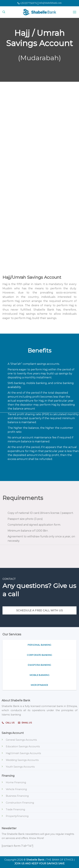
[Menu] (75, 12)
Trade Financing (15, 809)
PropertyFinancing (17, 816)
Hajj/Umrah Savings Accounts (23, 753)
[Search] (4, 12)
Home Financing (16, 782)
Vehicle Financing (16, 789)
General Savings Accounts (21, 740)
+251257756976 (27, 3)
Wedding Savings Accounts (22, 760)
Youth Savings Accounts (20, 767)
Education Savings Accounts (23, 746)
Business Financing (17, 796)
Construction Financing (20, 803)
